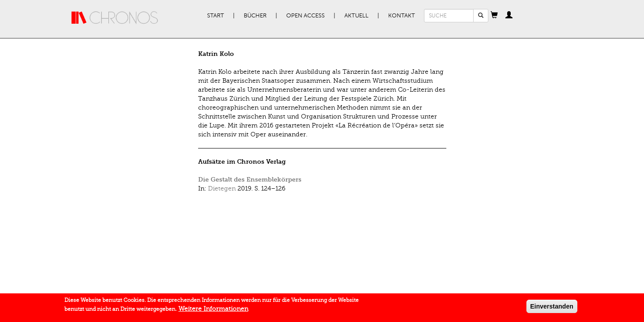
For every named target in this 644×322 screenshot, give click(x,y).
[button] (494, 16)
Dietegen (222, 189)
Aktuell (356, 16)
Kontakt (402, 16)
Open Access (305, 16)
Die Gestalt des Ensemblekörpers (250, 180)
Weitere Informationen (213, 310)
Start (216, 16)
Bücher (255, 16)
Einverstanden (552, 307)
